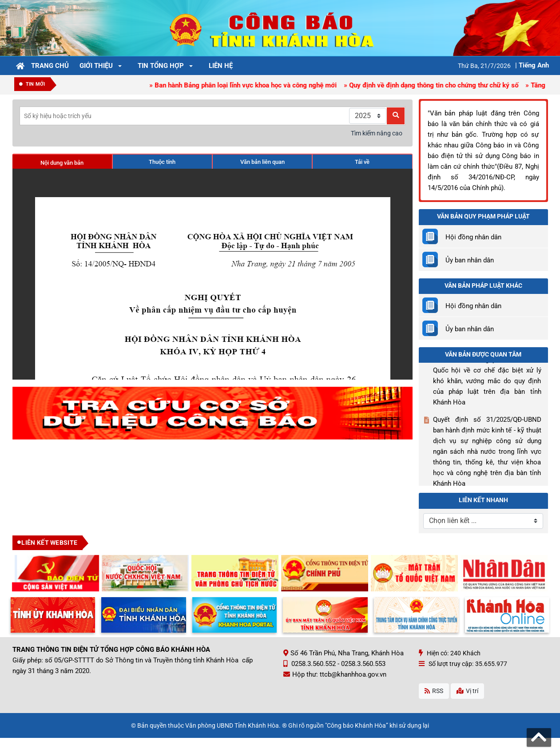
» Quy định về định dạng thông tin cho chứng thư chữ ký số (434, 85)
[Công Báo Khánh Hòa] (280, 28)
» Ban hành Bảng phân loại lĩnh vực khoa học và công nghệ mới (246, 85)
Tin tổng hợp (161, 66)
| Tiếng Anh (532, 65)
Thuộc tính (162, 162)
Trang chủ (50, 66)
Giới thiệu (96, 66)
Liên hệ (221, 66)
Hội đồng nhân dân (473, 237)
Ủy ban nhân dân (470, 260)
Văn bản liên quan (262, 162)
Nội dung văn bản (62, 163)
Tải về (362, 162)
